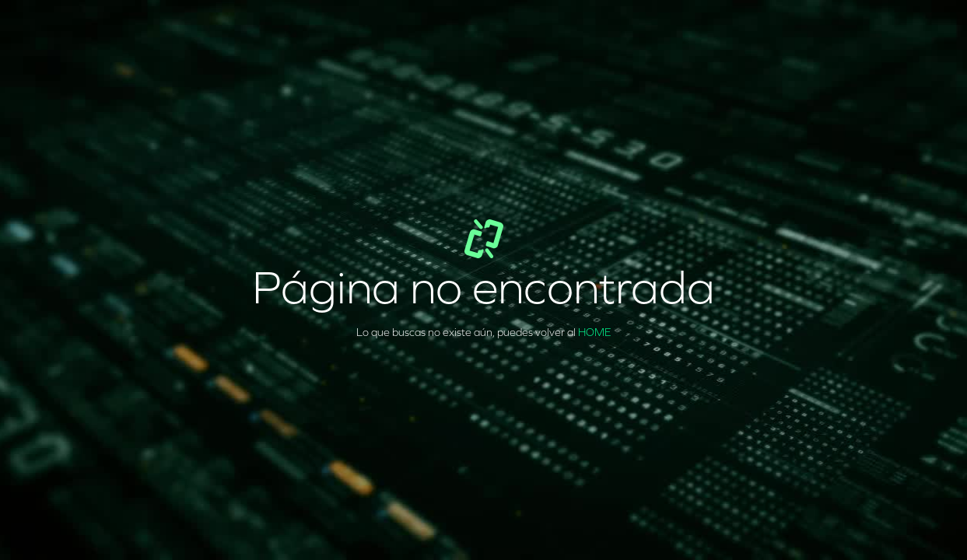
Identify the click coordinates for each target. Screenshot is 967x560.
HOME (595, 332)
